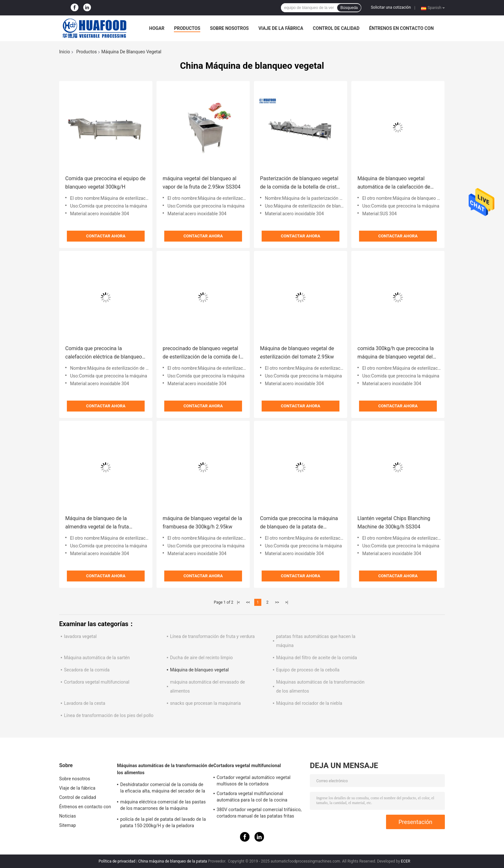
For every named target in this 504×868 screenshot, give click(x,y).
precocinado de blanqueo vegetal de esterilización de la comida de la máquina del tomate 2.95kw (203, 353)
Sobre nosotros (229, 28)
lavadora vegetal (80, 636)
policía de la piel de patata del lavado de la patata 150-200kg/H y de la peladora (163, 822)
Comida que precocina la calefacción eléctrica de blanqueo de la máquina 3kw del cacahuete (104, 353)
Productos (187, 28)
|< (238, 602)
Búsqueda (349, 8)
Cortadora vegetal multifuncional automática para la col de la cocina (252, 797)
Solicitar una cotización (391, 7)
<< (248, 602)
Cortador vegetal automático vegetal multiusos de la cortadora (254, 781)
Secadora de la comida (87, 670)
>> (277, 602)
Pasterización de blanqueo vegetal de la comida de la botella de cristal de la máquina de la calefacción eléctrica (300, 183)
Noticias (67, 816)
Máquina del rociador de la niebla (309, 703)
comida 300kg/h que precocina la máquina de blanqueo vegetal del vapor (396, 353)
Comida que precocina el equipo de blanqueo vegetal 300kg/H (105, 183)
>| (287, 602)
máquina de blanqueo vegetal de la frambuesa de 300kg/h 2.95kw (202, 523)
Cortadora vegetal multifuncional (97, 682)
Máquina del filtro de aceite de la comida (317, 658)
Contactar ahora (106, 236)
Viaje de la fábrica (281, 28)
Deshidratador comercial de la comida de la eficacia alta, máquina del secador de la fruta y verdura (163, 789)
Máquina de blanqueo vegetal (199, 670)
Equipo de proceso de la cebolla (308, 670)
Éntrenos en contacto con (401, 28)
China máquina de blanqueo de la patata (173, 861)
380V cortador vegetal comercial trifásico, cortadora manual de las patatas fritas (259, 813)
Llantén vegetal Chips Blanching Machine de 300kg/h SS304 (394, 523)
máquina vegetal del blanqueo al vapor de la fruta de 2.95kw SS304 (202, 183)
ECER (405, 861)
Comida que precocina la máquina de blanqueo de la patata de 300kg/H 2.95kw (299, 523)
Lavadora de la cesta (85, 703)
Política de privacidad (117, 861)
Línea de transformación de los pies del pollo (109, 715)
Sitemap (67, 825)
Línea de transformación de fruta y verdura (212, 636)
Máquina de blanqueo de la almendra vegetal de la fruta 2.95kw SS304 (97, 523)
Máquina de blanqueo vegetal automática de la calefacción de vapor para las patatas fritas (394, 183)
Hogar (157, 28)
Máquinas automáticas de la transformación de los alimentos (165, 769)
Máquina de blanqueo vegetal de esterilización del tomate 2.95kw (297, 353)
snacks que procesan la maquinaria (205, 703)
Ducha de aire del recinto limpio (201, 658)
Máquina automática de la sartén (97, 658)
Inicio (65, 52)
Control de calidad (336, 28)
